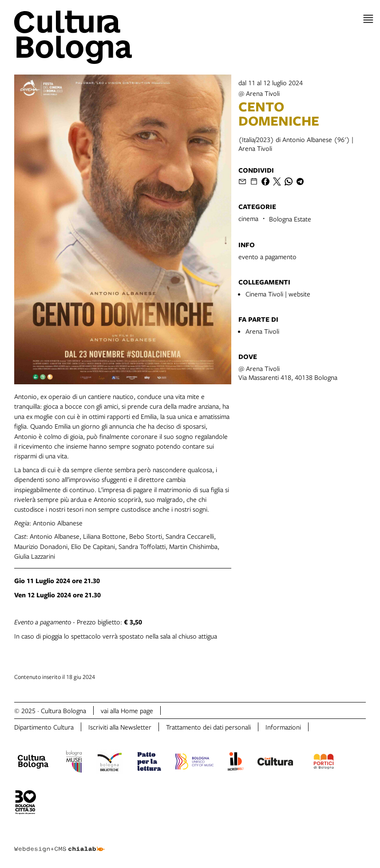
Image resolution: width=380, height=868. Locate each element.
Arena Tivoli (262, 331)
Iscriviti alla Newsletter (120, 727)
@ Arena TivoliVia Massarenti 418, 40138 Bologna (288, 373)
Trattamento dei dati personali (208, 727)
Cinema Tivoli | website (278, 294)
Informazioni (283, 727)
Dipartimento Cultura (44, 727)
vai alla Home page (127, 710)
